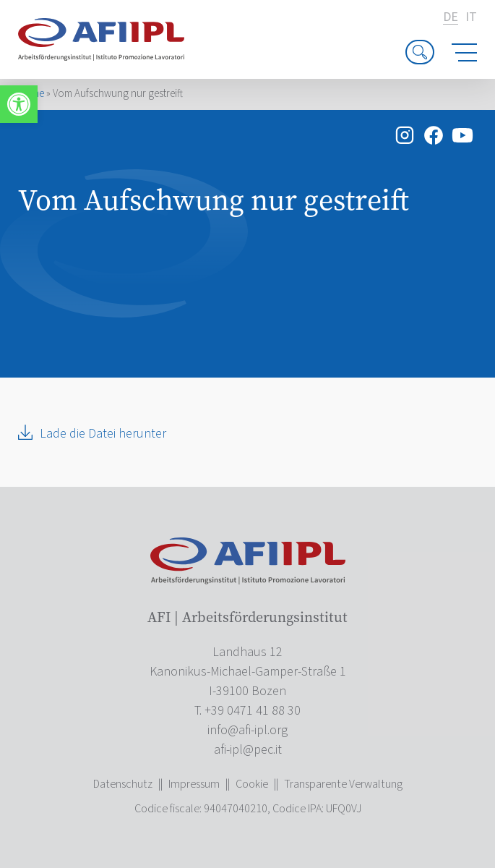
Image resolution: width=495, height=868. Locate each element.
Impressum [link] (194, 784)
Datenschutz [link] (123, 784)
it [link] (471, 17)
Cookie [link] (252, 784)
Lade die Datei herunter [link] (103, 434)
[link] (19, 104)
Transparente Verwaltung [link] (343, 784)
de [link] (451, 18)
